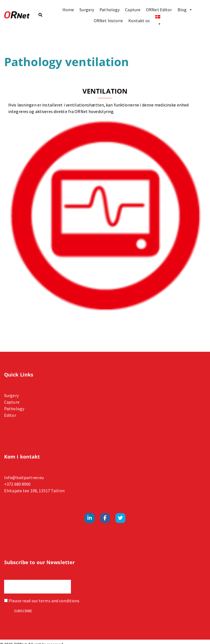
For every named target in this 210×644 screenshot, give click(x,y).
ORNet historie (108, 21)
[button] (40, 15)
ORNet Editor (159, 10)
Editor (10, 415)
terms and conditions (59, 601)
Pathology (110, 10)
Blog (185, 10)
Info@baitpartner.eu (24, 477)
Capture (133, 10)
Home (68, 10)
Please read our (42, 601)
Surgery (87, 10)
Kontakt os (139, 21)
